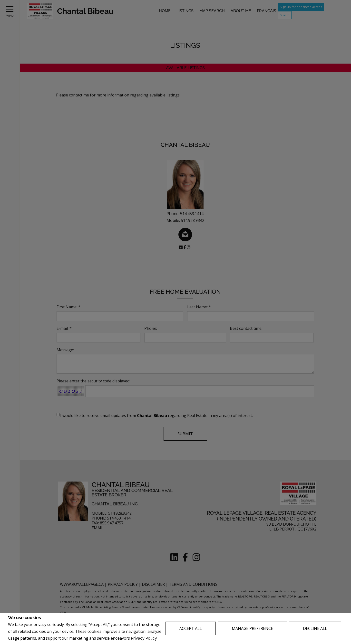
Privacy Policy (144, 638)
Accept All (191, 628)
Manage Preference (252, 628)
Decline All (315, 628)
